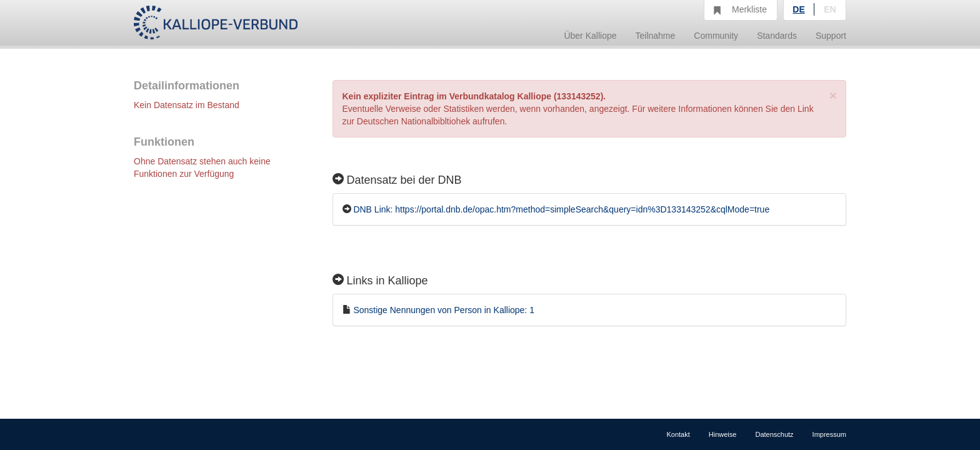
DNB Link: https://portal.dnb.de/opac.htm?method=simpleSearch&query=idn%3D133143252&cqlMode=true (561, 209)
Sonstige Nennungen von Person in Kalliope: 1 (444, 310)
